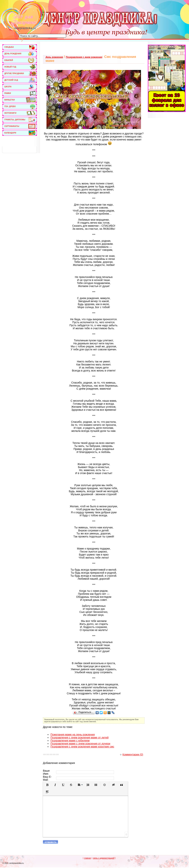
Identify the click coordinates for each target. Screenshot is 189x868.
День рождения (54, 57)
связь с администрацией (104, 858)
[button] (47, 785)
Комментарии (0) (132, 754)
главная (87, 858)
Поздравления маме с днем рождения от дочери (80, 744)
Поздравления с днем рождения (84, 57)
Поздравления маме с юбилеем (70, 741)
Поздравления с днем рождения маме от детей (79, 738)
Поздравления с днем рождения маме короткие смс (82, 747)
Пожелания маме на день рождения (73, 734)
